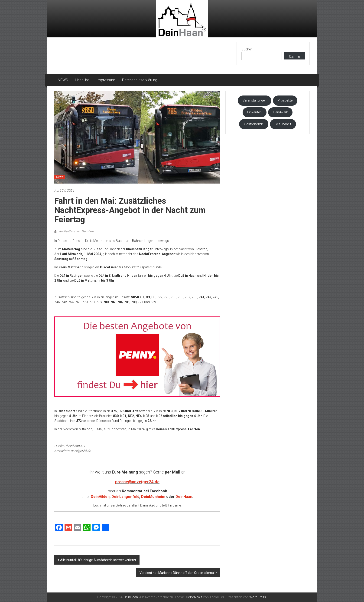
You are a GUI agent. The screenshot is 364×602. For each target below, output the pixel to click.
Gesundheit (283, 124)
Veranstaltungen (255, 100)
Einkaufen (254, 112)
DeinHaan (184, 497)
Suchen (247, 49)
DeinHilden (100, 497)
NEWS (63, 80)
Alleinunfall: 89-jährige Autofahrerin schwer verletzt (98, 560)
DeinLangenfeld (125, 497)
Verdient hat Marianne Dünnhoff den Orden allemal (177, 573)
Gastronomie (254, 124)
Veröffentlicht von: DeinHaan (76, 231)
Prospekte (285, 100)
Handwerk (280, 112)
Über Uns (82, 80)
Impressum (106, 80)
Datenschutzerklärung (140, 80)
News (60, 177)
